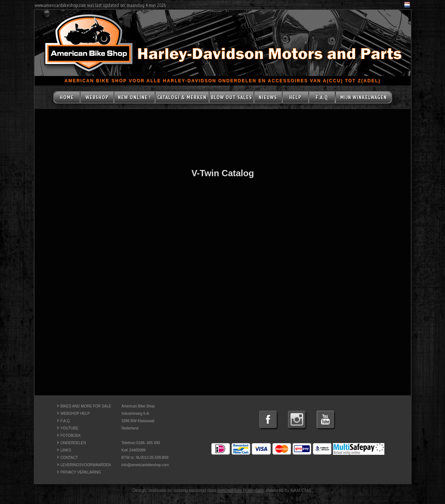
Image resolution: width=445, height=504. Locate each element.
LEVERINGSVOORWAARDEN (86, 465)
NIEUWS (268, 97)
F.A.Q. (66, 421)
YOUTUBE (69, 428)
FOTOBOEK (71, 436)
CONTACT (69, 458)
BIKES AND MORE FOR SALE (86, 406)
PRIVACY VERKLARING (81, 472)
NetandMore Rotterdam (241, 490)
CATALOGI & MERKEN (182, 97)
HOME (67, 97)
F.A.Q (322, 97)
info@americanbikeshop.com (145, 465)
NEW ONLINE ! (134, 97)
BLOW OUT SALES (232, 97)
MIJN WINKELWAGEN (364, 97)
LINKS (66, 450)
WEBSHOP (97, 97)
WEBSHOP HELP (75, 414)
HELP (295, 97)
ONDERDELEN (73, 443)
